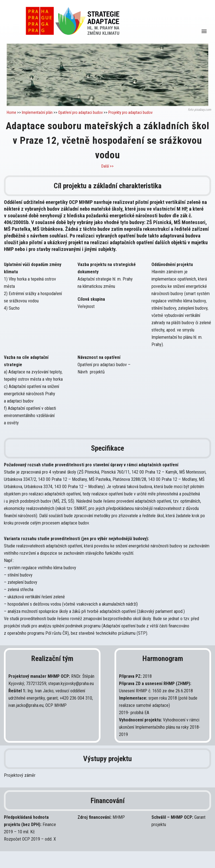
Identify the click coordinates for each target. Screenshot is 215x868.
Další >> (107, 166)
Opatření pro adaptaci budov (81, 112)
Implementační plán (37, 112)
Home (11, 112)
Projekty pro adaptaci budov (130, 112)
